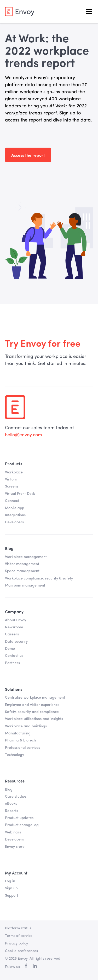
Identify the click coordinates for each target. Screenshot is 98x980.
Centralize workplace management (35, 698)
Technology (15, 755)
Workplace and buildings (26, 726)
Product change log (22, 825)
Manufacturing (18, 733)
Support (12, 896)
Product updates (19, 818)
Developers (14, 522)
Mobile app (15, 508)
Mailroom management (25, 585)
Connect (12, 501)
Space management (22, 571)
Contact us (14, 656)
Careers (12, 634)
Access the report (28, 155)
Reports (11, 811)
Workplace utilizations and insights (34, 719)
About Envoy (16, 620)
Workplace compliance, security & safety (39, 578)
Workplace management (26, 557)
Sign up (11, 888)
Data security (16, 642)
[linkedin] (35, 967)
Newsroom (14, 627)
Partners (12, 663)
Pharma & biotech (20, 740)
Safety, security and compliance (32, 712)
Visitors (11, 479)
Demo (10, 649)
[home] (20, 11)
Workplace (14, 472)
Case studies (16, 797)
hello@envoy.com (24, 435)
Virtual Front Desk (20, 494)
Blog (9, 790)
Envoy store (15, 847)
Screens (12, 486)
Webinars (13, 832)
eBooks (11, 804)
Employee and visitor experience (32, 705)
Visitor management (22, 564)
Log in (10, 881)
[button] (88, 11)
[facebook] (26, 967)
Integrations (15, 515)
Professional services (22, 748)
